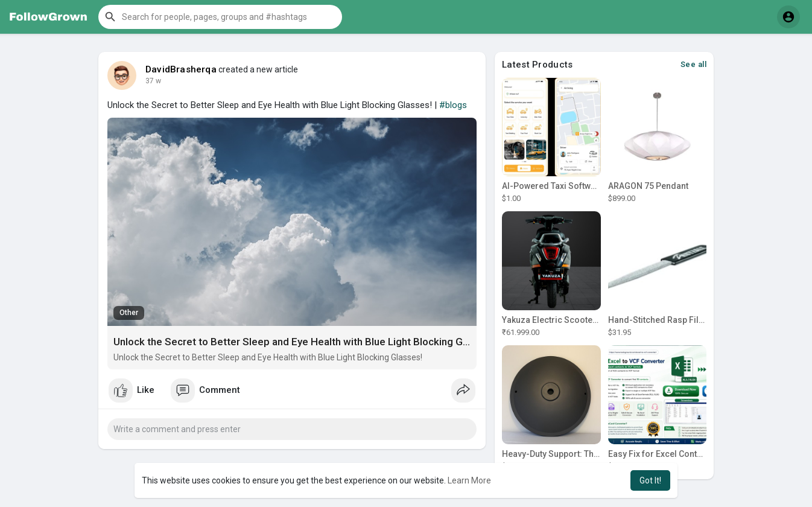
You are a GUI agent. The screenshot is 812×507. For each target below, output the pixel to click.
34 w (153, 81)
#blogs (453, 105)
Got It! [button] (650, 480)
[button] (220, 17)
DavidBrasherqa (181, 69)
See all (694, 64)
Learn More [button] (469, 480)
